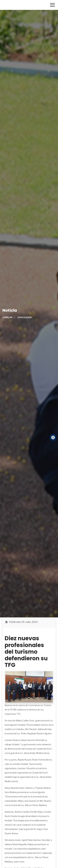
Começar (7, 317)
